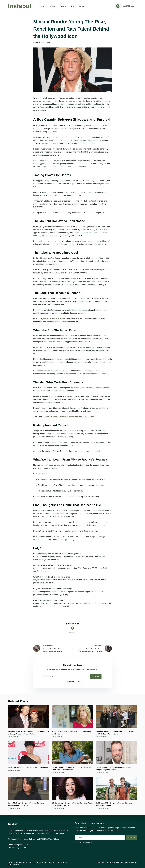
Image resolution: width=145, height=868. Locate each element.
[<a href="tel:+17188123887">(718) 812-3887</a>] (118, 6)
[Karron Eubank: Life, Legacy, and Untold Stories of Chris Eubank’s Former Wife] (73, 753)
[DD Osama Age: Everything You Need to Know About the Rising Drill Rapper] (73, 788)
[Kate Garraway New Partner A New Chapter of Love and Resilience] (73, 717)
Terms (104, 863)
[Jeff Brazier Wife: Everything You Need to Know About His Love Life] (116, 788)
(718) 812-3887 (129, 6)
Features (63, 6)
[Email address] (66, 676)
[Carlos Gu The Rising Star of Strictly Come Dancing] (29, 753)
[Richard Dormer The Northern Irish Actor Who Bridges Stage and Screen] (116, 753)
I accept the (74, 681)
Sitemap (134, 863)
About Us (52, 6)
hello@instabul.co (21, 845)
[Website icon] (72, 628)
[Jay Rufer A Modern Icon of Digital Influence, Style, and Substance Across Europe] (116, 717)
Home (42, 6)
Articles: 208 (72, 633)
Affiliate (122, 863)
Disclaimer (110, 863)
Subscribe (96, 676)
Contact (82, 6)
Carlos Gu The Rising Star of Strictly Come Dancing (28, 767)
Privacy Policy (77, 681)
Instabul (20, 6)
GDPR (117, 863)
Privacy (98, 863)
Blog (73, 6)
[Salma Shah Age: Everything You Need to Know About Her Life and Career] (29, 788)
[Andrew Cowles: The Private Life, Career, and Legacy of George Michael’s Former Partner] (29, 717)
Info (49, 43)
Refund (128, 863)
